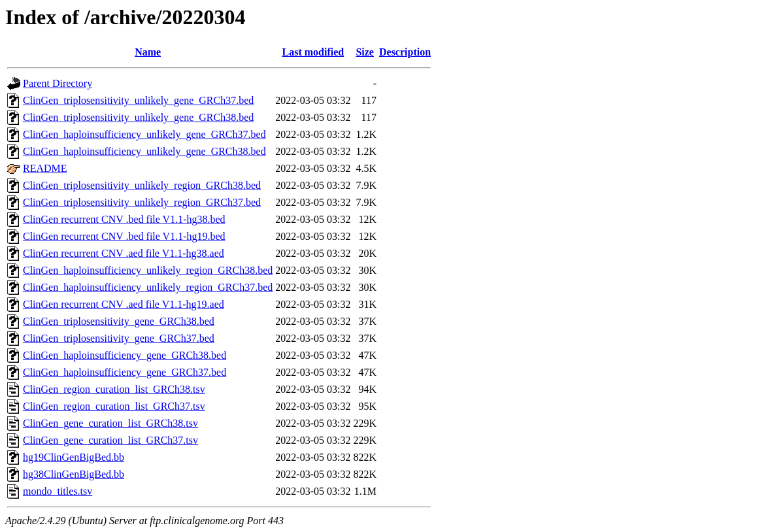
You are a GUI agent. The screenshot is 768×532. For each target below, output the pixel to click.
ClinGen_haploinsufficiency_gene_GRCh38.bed (125, 355)
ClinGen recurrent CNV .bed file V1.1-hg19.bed (124, 236)
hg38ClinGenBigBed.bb (74, 474)
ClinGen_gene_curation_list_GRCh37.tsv (110, 440)
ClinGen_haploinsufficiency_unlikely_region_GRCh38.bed (148, 270)
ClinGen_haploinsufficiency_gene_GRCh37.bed (125, 372)
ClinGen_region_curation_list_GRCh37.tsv (114, 406)
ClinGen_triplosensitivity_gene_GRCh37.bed (119, 338)
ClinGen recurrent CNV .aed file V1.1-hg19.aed (124, 304)
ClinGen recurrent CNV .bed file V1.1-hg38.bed (124, 219)
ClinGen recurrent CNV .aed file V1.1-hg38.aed (124, 253)
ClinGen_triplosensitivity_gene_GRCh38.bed (119, 321)
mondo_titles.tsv (58, 491)
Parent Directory (58, 83)
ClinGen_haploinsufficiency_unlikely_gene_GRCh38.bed (144, 151)
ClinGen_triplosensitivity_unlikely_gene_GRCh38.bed (138, 117)
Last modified (313, 52)
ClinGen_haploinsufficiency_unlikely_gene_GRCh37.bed (144, 134)
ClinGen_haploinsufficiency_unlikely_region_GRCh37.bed (148, 287)
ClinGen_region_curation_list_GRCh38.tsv (114, 389)
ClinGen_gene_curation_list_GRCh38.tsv (110, 423)
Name (148, 52)
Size (365, 52)
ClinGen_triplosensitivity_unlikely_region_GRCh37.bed (142, 202)
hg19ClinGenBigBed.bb (74, 457)
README (45, 168)
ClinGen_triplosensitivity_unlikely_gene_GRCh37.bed (138, 100)
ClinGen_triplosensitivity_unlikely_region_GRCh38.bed (142, 185)
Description (405, 52)
